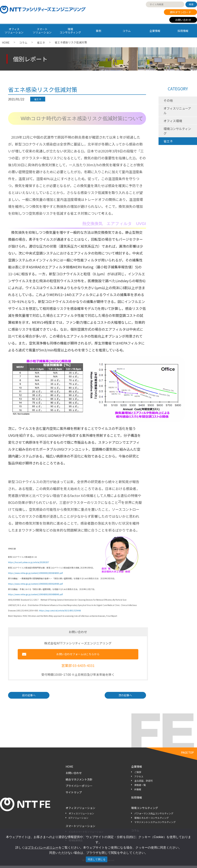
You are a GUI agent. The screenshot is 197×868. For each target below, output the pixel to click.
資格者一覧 (140, 787)
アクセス (139, 779)
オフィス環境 (173, 121)
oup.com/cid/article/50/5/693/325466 (63, 610)
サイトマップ (74, 795)
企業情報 (155, 31)
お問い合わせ (183, 20)
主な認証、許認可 (144, 783)
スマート (42, 31)
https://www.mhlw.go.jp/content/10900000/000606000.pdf (35, 573)
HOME (6, 42)
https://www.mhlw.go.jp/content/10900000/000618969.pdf (35, 584)
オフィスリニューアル (177, 111)
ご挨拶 (138, 774)
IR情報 (138, 792)
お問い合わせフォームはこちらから (78, 655)
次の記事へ (125, 697)
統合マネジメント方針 (79, 782)
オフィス (14, 31)
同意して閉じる (97, 859)
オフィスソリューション (80, 810)
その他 (168, 100)
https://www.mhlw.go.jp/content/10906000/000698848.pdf (35, 594)
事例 (98, 31)
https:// (43, 610)
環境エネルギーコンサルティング (152, 820)
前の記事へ (29, 697)
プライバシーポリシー (79, 788)
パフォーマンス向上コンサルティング (154, 816)
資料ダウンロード (180, 12)
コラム (127, 31)
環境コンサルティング (177, 131)
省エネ (41, 42)
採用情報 (183, 31)
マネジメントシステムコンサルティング (155, 824)
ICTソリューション (78, 820)
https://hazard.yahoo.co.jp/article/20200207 (29, 562)
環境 (70, 31)
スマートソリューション (80, 828)
